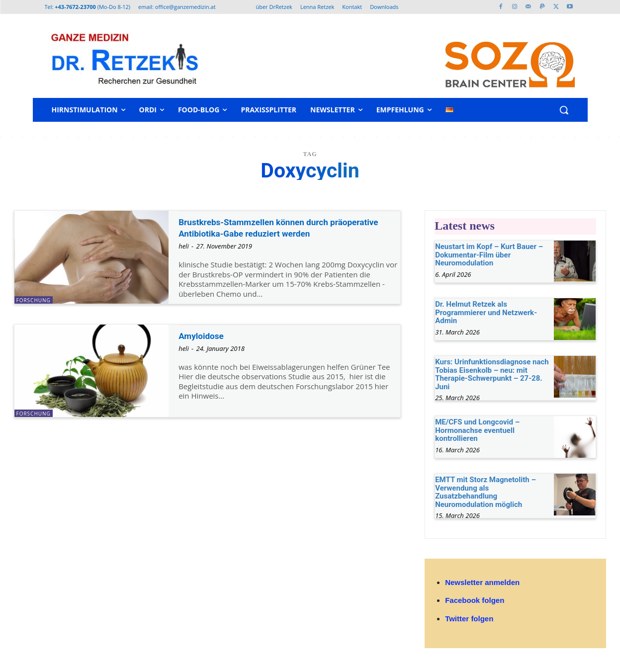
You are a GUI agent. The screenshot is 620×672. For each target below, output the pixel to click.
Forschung (34, 300)
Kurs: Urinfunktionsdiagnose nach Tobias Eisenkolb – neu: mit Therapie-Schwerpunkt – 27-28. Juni (492, 374)
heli (184, 258)
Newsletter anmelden (482, 582)
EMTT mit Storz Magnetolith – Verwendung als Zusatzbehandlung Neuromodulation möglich (486, 492)
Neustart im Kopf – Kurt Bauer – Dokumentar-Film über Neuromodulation (489, 255)
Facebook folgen (475, 600)
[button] (564, 110)
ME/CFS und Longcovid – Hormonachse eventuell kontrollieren (477, 430)
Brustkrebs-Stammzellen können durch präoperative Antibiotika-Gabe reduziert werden (271, 233)
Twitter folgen (469, 619)
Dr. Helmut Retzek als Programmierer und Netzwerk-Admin (486, 312)
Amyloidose (206, 342)
